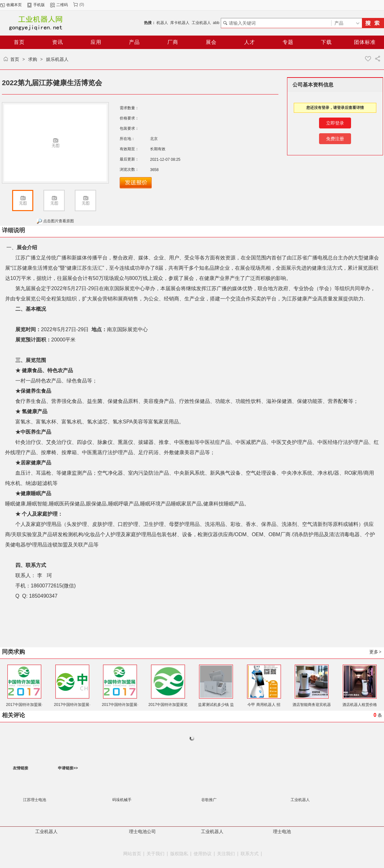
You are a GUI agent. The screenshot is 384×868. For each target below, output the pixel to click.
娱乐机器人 (57, 59)
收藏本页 (14, 5)
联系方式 (250, 854)
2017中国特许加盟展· (24, 705)
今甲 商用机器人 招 (264, 705)
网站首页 (132, 854)
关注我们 (226, 854)
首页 (15, 59)
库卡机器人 (180, 23)
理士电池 (282, 831)
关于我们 (156, 854)
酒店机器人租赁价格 (360, 705)
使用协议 (203, 854)
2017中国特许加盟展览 (168, 705)
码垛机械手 (122, 800)
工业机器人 (201, 23)
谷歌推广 (209, 800)
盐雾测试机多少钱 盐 (216, 705)
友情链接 (20, 768)
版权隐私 (179, 854)
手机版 (39, 5)
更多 (376, 652)
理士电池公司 (142, 831)
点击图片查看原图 (55, 221)
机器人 (162, 23)
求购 (33, 59)
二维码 (62, 5)
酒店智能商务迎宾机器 (312, 705)
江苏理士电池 (35, 800)
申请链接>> (68, 768)
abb (216, 23)
